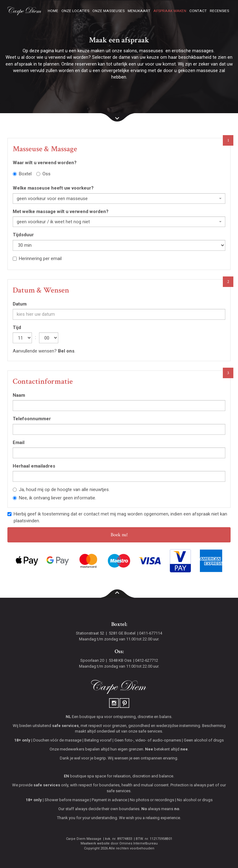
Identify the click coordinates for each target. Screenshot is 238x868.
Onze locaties (75, 11)
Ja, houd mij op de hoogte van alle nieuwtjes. (61, 490)
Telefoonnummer (32, 419)
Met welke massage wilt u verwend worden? (61, 212)
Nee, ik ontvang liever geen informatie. (54, 498)
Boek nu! (119, 535)
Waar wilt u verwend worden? (45, 163)
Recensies (219, 11)
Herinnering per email (37, 259)
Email (19, 443)
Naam (19, 395)
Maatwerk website (95, 843)
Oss (43, 174)
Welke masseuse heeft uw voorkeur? (53, 188)
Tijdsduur (23, 235)
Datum (20, 304)
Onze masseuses (108, 11)
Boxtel (22, 174)
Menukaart (139, 11)
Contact (198, 11)
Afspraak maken (170, 11)
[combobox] (119, 199)
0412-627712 (147, 660)
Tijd (17, 327)
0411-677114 (151, 633)
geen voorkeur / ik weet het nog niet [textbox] (53, 222)
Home (53, 11)
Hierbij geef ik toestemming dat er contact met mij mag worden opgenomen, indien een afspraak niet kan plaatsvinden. (117, 517)
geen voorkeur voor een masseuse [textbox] (52, 199)
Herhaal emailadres (34, 466)
